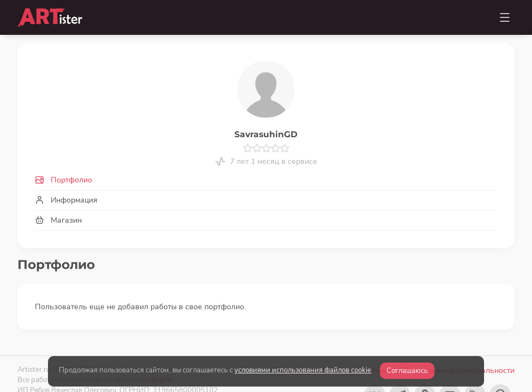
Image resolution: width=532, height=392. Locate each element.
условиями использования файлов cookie (303, 370)
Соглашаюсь (407, 371)
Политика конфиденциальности (457, 348)
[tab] (266, 180)
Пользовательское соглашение (331, 348)
